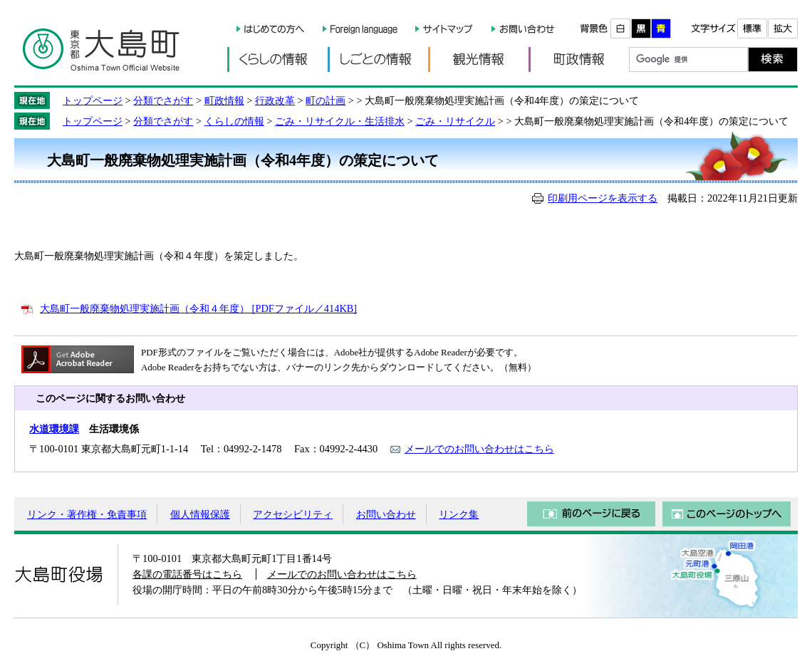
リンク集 (459, 514)
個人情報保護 (200, 514)
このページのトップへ (727, 514)
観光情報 (478, 59)
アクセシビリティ (293, 514)
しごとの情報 (378, 59)
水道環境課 (54, 429)
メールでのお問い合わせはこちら (479, 449)
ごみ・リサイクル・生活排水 (340, 121)
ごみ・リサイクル (455, 121)
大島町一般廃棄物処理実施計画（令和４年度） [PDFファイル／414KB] (198, 308)
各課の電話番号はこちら (187, 574)
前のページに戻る (591, 514)
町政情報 (579, 59)
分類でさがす (163, 100)
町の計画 (326, 100)
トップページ (93, 100)
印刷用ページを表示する (603, 198)
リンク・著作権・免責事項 (87, 514)
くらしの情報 (277, 59)
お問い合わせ (386, 514)
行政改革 (275, 100)
